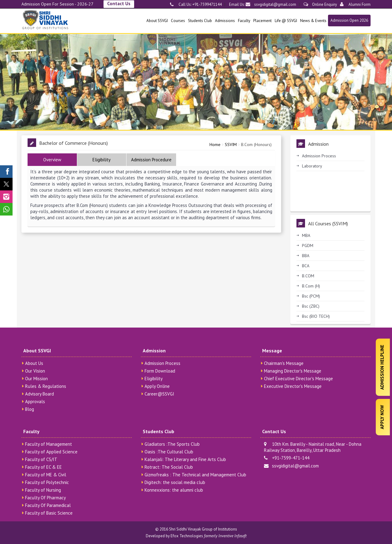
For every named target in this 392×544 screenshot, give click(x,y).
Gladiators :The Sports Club (172, 444)
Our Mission (36, 379)
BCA (306, 266)
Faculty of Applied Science (51, 452)
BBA (306, 256)
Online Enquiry (320, 4)
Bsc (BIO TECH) (316, 316)
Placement (262, 21)
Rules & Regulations (46, 386)
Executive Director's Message (293, 386)
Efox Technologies (187, 536)
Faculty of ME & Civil (46, 475)
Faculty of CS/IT (41, 459)
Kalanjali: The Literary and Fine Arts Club (185, 459)
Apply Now (382, 417)
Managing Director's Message (293, 371)
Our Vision (35, 371)
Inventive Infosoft (232, 536)
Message (272, 351)
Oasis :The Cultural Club (169, 452)
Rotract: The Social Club (169, 467)
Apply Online (157, 386)
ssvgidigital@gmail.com (271, 4)
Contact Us (119, 4)
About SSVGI (157, 21)
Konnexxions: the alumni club (174, 490)
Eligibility (154, 379)
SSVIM (231, 144)
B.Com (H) (311, 286)
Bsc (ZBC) (311, 306)
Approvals (35, 401)
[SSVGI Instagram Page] (6, 197)
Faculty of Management (49, 444)
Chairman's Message (284, 363)
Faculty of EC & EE (43, 467)
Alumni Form (355, 4)
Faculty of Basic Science (49, 513)
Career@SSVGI (159, 394)
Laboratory (312, 166)
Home (215, 144)
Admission (154, 351)
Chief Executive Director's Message (298, 379)
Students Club (200, 21)
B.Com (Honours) (256, 144)
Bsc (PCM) (311, 296)
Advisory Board (40, 394)
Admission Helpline (382, 367)
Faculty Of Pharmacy (45, 498)
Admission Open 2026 (349, 20)
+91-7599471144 (207, 4)
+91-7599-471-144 (287, 458)
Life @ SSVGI (286, 21)
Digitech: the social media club (175, 482)
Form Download (160, 371)
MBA (306, 235)
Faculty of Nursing (43, 490)
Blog (30, 409)
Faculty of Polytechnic (47, 482)
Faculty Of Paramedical (48, 505)
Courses (178, 21)
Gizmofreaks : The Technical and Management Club (195, 475)
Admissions (225, 21)
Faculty (244, 21)
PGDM (308, 246)
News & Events (313, 21)
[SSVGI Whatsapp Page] (6, 209)
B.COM (308, 276)
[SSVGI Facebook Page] (6, 172)
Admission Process (319, 156)
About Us (34, 363)
